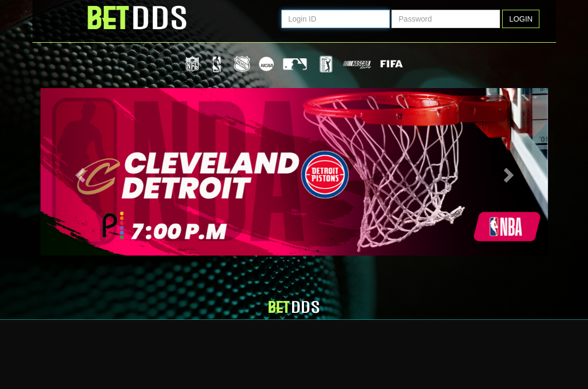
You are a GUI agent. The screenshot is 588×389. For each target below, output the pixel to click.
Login (521, 19)
